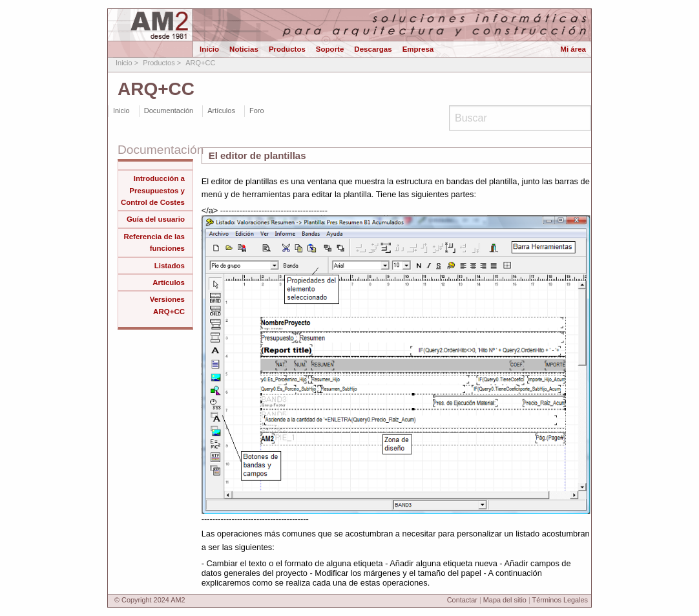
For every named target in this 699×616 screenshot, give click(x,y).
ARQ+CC (200, 63)
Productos (287, 48)
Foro (257, 111)
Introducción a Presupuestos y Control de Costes (153, 190)
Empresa (418, 48)
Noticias (244, 48)
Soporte (330, 48)
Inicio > (127, 63)
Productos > (162, 63)
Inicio (209, 48)
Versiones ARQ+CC (167, 305)
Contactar (462, 600)
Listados (170, 266)
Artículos (221, 111)
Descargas (373, 48)
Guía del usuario (156, 219)
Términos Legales (560, 600)
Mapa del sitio (505, 600)
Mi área (573, 48)
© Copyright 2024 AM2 (150, 600)
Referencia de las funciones (154, 242)
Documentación (169, 111)
